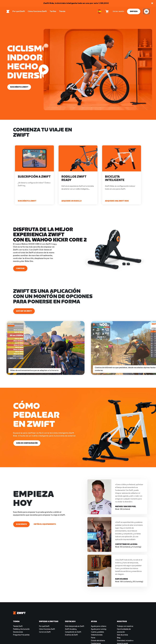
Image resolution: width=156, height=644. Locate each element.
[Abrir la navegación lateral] (146, 12)
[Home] (8, 12)
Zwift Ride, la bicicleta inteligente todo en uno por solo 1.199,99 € (76, 3)
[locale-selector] (99, 12)
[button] (152, 3)
